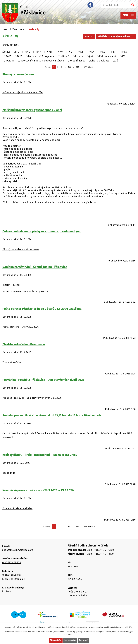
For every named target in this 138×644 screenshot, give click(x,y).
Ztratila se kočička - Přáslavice (24, 344)
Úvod (5, 29)
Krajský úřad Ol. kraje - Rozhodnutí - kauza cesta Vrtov (40, 455)
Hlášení (65, 56)
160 (70, 67)
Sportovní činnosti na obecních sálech (42, 61)
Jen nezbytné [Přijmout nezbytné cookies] (70, 640)
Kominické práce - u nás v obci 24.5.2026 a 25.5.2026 (38, 490)
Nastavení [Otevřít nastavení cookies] (84, 640)
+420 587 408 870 (11, 562)
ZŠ (117, 61)
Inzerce (79, 56)
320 (77, 67)
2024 (125, 52)
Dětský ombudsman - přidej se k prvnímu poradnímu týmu (42, 231)
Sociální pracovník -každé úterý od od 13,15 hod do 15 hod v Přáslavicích (52, 415)
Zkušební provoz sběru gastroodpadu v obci (32, 110)
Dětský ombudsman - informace (21, 249)
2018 (49, 52)
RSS (89, 37)
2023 (114, 52)
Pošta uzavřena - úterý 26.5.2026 (21, 327)
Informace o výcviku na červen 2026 (23, 92)
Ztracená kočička (12, 362)
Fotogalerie (48, 56)
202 (70, 52)
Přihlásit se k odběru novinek (116, 37)
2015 (16, 52)
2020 (81, 52)
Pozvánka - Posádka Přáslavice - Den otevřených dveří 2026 (43, 380)
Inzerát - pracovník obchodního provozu (25, 291)
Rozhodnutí (9, 473)
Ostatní (10, 61)
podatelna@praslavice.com (18, 550)
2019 (60, 52)
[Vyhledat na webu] (115, 5)
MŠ (124, 56)
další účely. (129, 627)
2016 (27, 52)
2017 (38, 52)
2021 (92, 52)
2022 (103, 52)
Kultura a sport (108, 56)
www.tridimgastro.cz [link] (85, 202)
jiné (91, 56)
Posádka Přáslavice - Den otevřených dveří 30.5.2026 (32, 398)
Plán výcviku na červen (18, 74)
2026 (20, 56)
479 (85, 67)
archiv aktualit (10, 45)
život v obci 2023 (100, 61)
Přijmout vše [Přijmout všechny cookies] (56, 640)
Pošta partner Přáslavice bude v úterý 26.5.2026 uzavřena (42, 309)
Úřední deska (78, 61)
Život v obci (19, 29)
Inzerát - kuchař (11, 285)
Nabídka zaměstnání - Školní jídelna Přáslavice (35, 267)
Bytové (32, 56)
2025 (9, 56)
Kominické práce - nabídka (17, 508)
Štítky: (6, 52)
